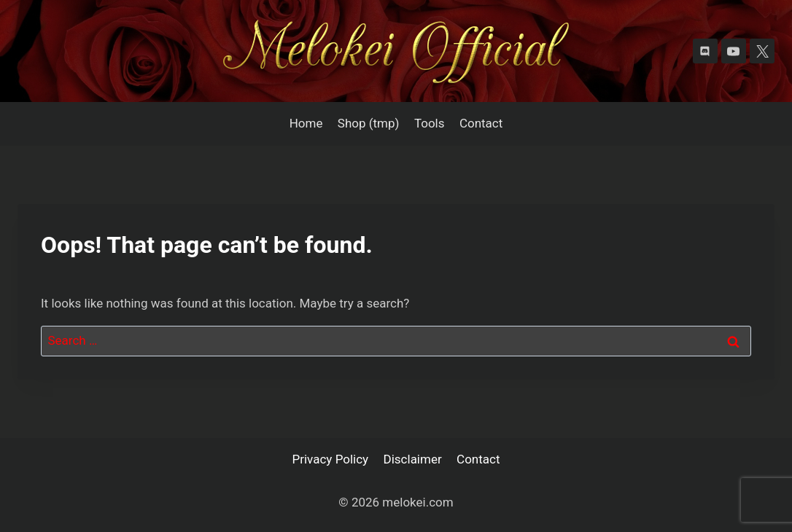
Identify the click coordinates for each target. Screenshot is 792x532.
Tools (430, 123)
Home (306, 123)
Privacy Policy (331, 459)
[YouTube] (734, 51)
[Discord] (705, 51)
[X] (762, 51)
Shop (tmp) (369, 123)
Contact (481, 123)
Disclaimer (413, 459)
